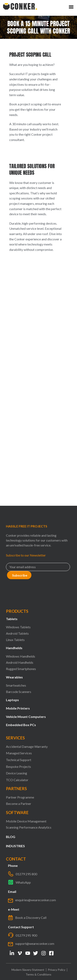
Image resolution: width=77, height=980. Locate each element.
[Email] (38, 567)
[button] (71, 7)
